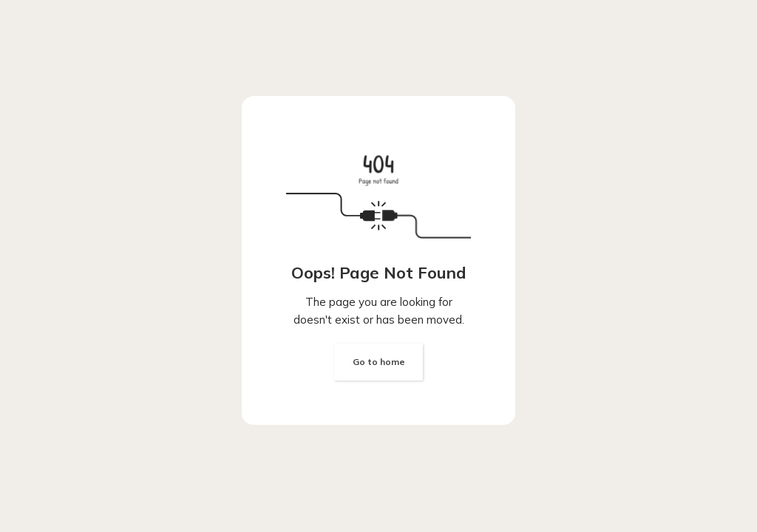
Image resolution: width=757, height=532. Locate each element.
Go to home (379, 362)
